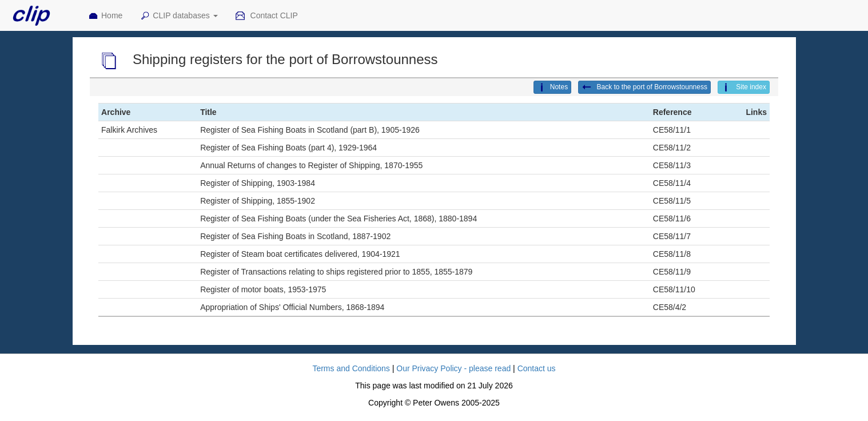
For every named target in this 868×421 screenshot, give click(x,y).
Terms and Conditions (351, 368)
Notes (552, 88)
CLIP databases (178, 16)
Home (105, 16)
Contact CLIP (266, 16)
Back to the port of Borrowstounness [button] (644, 88)
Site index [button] (744, 88)
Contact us (537, 368)
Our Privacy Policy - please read (453, 368)
